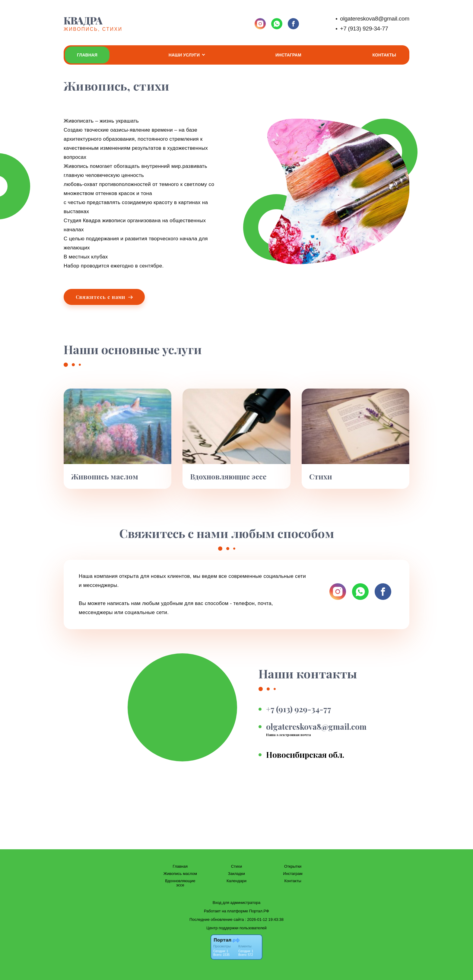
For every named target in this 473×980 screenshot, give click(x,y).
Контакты (384, 55)
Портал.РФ (259, 911)
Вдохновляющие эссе (180, 883)
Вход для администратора (237, 903)
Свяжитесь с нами (104, 297)
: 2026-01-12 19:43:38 (264, 919)
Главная (87, 55)
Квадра (83, 20)
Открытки (293, 866)
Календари (237, 881)
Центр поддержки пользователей (236, 928)
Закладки (237, 874)
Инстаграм (288, 55)
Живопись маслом (180, 874)
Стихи (237, 866)
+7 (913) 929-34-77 (364, 29)
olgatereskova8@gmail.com (375, 19)
